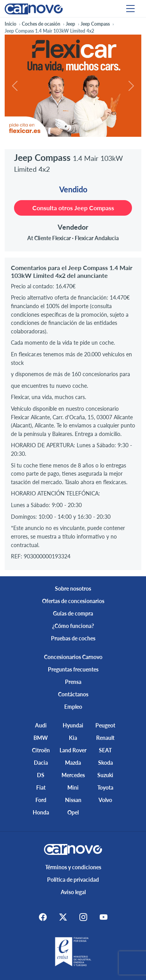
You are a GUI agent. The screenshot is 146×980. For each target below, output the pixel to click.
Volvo (105, 800)
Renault (105, 738)
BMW (41, 738)
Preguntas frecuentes (73, 669)
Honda (41, 812)
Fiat (41, 787)
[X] (63, 917)
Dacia (41, 763)
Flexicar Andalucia (97, 238)
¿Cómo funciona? (73, 626)
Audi (41, 725)
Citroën (41, 750)
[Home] (34, 8)
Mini (73, 787)
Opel (73, 812)
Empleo (73, 707)
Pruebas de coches (73, 638)
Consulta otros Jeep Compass (73, 208)
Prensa (73, 682)
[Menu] (130, 9)
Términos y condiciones (73, 867)
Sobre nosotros (73, 589)
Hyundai (73, 725)
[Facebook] (43, 917)
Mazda (73, 763)
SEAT (105, 750)
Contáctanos (73, 694)
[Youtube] (104, 917)
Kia (73, 738)
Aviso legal (73, 892)
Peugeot (105, 725)
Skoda (106, 763)
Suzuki (105, 775)
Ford (41, 800)
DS (41, 775)
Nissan (73, 800)
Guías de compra (73, 613)
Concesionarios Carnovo (73, 657)
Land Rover (73, 750)
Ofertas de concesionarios (73, 601)
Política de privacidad (73, 880)
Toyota (105, 787)
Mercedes (73, 775)
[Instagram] (83, 917)
